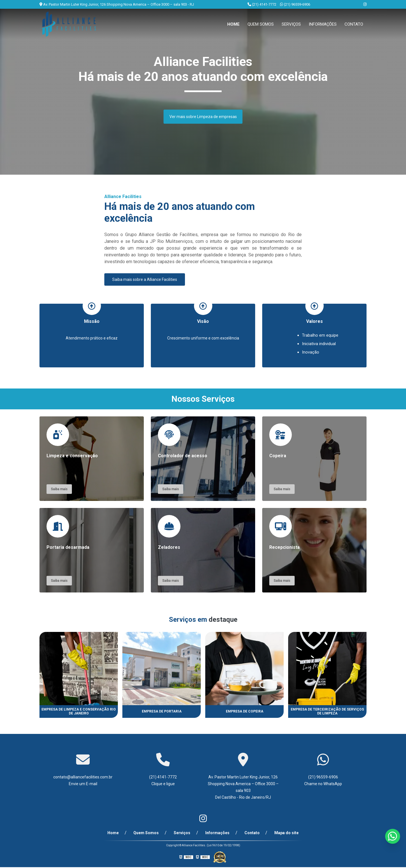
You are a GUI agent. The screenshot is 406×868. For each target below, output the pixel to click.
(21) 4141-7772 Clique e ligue (163, 781)
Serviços (291, 24)
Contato (354, 24)
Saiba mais (59, 490)
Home (233, 24)
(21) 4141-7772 (262, 4)
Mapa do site (280, 834)
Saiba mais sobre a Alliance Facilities (145, 279)
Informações (323, 24)
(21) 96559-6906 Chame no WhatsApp (323, 781)
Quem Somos (261, 24)
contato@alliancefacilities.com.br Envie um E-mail (83, 781)
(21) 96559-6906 (295, 4)
